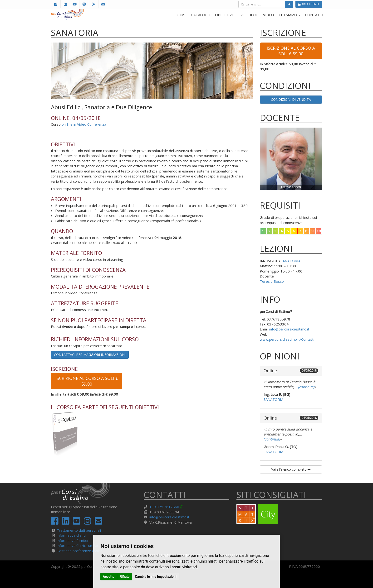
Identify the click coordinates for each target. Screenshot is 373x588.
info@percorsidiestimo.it (289, 329)
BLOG (253, 15)
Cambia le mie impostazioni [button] (156, 577)
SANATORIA (291, 261)
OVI (241, 15)
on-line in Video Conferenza (84, 124)
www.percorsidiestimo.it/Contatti (287, 339)
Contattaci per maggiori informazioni (90, 355)
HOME (181, 15)
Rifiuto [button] (125, 577)
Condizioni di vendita (291, 99)
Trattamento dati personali (79, 530)
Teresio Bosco (272, 281)
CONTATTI (314, 15)
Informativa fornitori (73, 540)
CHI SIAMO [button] (290, 15)
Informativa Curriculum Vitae (80, 545)
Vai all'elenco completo (291, 469)
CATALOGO (201, 15)
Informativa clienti (71, 535)
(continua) (306, 387)
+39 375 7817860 (164, 507)
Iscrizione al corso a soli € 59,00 (87, 381)
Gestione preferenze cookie (80, 551)
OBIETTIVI (224, 15)
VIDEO (269, 15)
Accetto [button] (109, 577)
